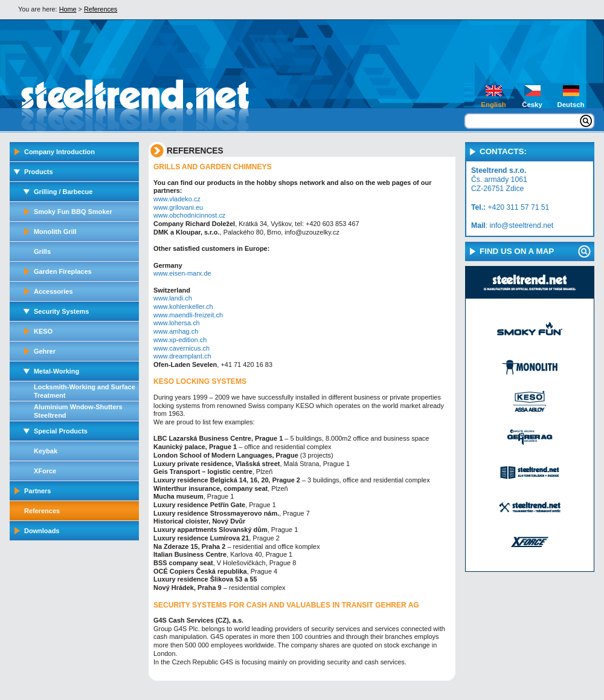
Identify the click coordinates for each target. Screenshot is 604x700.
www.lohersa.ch (177, 323)
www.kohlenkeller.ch (183, 306)
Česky (532, 105)
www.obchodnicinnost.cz (189, 215)
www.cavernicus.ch (182, 348)
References (101, 9)
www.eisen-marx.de (182, 273)
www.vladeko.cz (177, 199)
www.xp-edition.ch (180, 340)
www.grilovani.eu (178, 207)
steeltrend (103, 99)
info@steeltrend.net (521, 225)
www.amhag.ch (176, 331)
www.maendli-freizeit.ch (188, 315)
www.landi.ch (173, 298)
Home (68, 9)
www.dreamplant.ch (182, 356)
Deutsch (570, 105)
